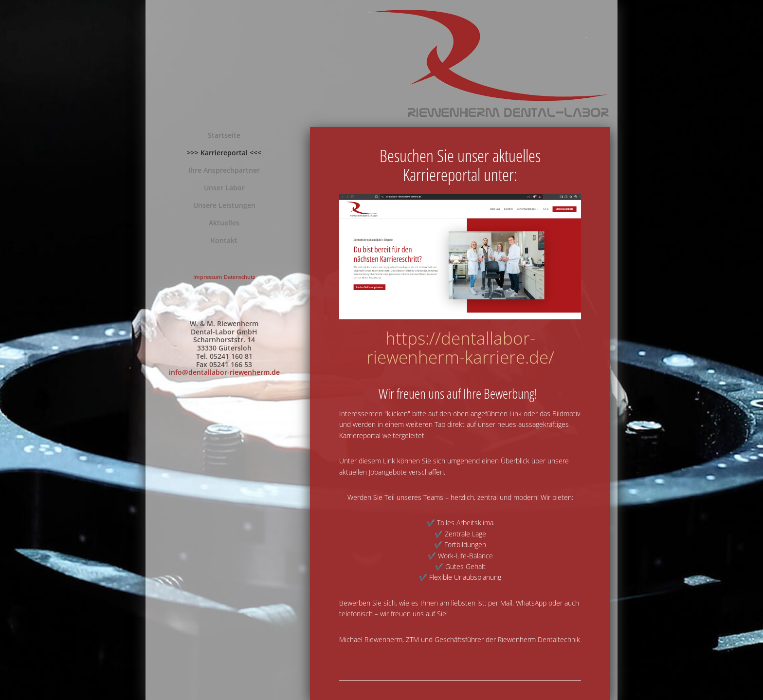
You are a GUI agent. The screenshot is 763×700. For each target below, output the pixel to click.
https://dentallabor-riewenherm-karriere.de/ (460, 348)
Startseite (224, 135)
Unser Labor (224, 188)
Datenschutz (239, 277)
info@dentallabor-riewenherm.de (224, 372)
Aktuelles (224, 223)
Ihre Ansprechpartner (224, 170)
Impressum (208, 277)
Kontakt (224, 240)
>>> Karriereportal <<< (224, 153)
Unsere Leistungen (224, 205)
